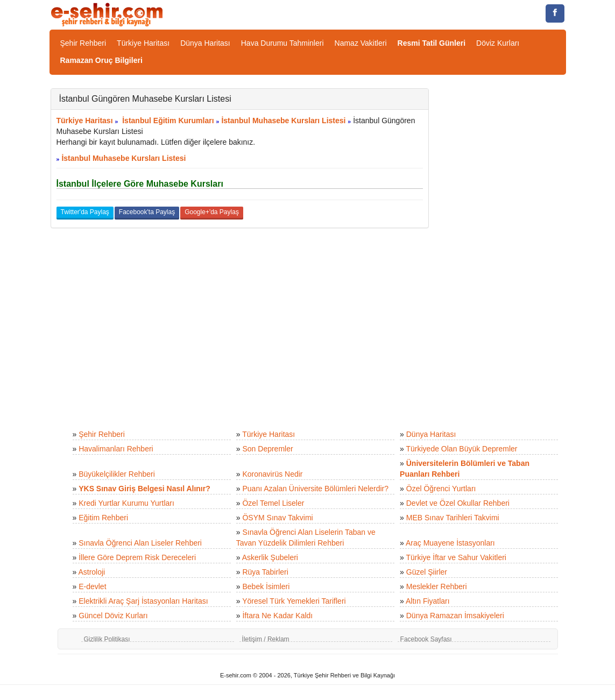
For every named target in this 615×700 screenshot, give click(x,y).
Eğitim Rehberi (103, 518)
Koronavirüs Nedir (272, 474)
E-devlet (92, 586)
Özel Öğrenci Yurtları (441, 489)
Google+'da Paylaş (212, 212)
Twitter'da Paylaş (85, 212)
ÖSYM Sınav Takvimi (277, 518)
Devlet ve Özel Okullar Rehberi (458, 503)
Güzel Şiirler (427, 572)
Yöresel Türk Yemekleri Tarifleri (294, 601)
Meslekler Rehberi (437, 586)
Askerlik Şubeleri (270, 557)
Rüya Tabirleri (265, 572)
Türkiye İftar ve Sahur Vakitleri (456, 557)
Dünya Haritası (205, 43)
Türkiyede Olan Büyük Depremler (462, 449)
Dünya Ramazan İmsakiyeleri (455, 616)
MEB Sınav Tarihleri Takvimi (453, 518)
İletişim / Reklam (266, 639)
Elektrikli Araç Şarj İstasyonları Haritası (143, 601)
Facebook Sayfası (426, 639)
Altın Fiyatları (428, 601)
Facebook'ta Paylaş (147, 212)
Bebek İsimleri (266, 586)
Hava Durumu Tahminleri (282, 43)
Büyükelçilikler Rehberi (117, 474)
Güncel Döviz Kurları (113, 616)
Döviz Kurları (498, 43)
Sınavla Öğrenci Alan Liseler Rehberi (140, 543)
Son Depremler (267, 449)
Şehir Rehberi (83, 43)
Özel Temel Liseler (273, 503)
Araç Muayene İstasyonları (450, 543)
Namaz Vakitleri (361, 43)
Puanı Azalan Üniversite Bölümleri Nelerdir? (315, 489)
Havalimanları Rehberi (116, 449)
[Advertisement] (506, 250)
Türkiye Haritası (143, 43)
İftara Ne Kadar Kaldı (277, 616)
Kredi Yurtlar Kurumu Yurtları (126, 503)
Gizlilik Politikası (107, 639)
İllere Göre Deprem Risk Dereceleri (137, 557)
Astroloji (91, 572)
